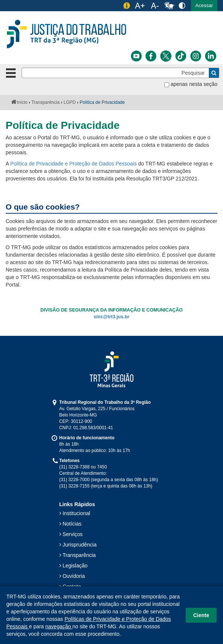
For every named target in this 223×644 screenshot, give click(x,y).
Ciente (201, 615)
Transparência (46, 102)
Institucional (76, 513)
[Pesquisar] (115, 73)
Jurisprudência (79, 545)
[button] (204, 6)
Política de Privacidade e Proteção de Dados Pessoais (73, 164)
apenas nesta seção (194, 84)
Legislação (75, 566)
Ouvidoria (74, 576)
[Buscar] (214, 73)
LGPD (69, 102)
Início (22, 102)
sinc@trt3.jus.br (112, 317)
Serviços (72, 534)
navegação (59, 626)
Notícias (72, 524)
